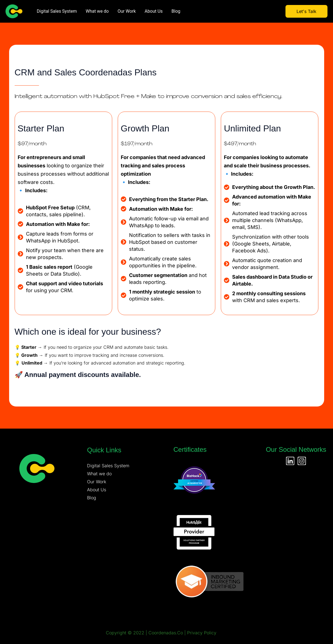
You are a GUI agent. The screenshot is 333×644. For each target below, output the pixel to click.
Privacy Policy (202, 633)
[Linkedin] (290, 461)
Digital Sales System (57, 11)
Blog (176, 11)
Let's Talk (306, 11)
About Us (154, 11)
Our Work (127, 11)
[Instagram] (302, 461)
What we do (97, 11)
